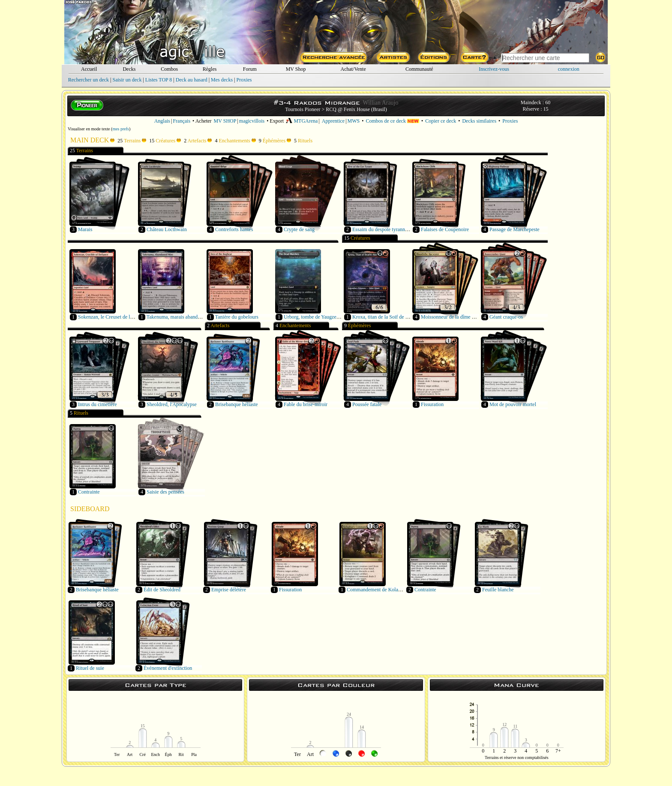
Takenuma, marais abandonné (177, 317)
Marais (85, 229)
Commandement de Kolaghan (377, 590)
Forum (250, 69)
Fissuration (432, 404)
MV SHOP (225, 121)
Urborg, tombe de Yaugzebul (313, 317)
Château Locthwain (167, 229)
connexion (569, 69)
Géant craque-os (506, 317)
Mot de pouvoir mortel (513, 404)
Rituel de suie (90, 668)
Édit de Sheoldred (162, 590)
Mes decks (222, 80)
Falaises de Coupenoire (445, 229)
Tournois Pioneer (303, 109)
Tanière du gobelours (237, 317)
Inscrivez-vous (494, 69)
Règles (210, 69)
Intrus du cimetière (97, 404)
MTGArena (302, 121)
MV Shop (296, 69)
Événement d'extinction (168, 668)
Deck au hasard (192, 80)
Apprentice (333, 121)
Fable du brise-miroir (306, 404)
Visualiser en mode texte (89, 129)
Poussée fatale (367, 404)
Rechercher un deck (88, 80)
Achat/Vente (353, 69)
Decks (129, 69)
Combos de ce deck (392, 121)
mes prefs (121, 129)
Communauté (419, 69)
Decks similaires (479, 121)
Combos (169, 69)
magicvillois (252, 121)
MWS (354, 121)
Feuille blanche (498, 590)
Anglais (162, 121)
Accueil (89, 69)
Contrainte (89, 492)
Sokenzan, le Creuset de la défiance (115, 317)
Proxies (244, 80)
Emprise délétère (229, 590)
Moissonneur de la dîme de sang (454, 317)
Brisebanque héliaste (237, 404)
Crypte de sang (299, 229)
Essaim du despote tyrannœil (382, 229)
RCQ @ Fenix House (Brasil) (356, 109)
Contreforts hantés (234, 229)
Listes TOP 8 (159, 80)
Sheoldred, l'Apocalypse (172, 404)
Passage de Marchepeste (514, 229)
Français (181, 121)
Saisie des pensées (165, 492)
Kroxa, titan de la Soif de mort (384, 317)
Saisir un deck (127, 80)
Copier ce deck (441, 121)
